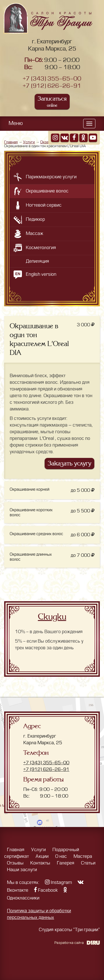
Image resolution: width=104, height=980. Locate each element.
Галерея (66, 863)
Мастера (83, 856)
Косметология (41, 248)
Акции (42, 856)
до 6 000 (83, 535)
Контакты (40, 863)
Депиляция (37, 261)
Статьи (88, 863)
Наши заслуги (22, 870)
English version (41, 274)
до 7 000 (83, 555)
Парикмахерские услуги (51, 177)
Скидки (52, 617)
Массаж (35, 234)
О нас (61, 856)
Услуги (29, 142)
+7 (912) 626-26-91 (52, 86)
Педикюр (35, 219)
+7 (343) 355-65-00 (52, 79)
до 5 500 (83, 511)
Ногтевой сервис (44, 205)
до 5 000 (83, 490)
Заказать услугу (69, 463)
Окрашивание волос (47, 191)
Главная (11, 142)
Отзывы (15, 863)
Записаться (52, 101)
